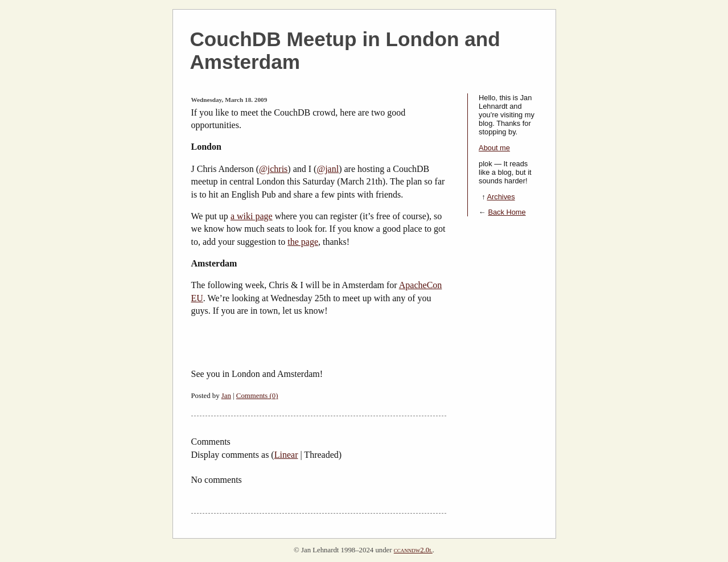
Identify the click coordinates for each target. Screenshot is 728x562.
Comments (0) (257, 396)
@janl (328, 169)
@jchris (273, 169)
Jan (226, 396)
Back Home (507, 212)
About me (494, 148)
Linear (286, 455)
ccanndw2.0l (413, 550)
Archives (501, 197)
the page (303, 242)
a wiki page (252, 216)
